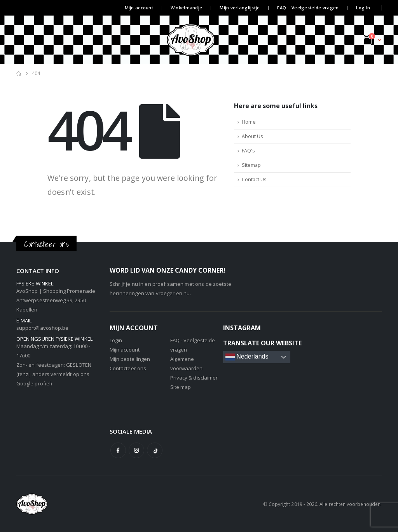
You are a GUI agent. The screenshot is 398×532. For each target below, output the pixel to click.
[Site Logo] (199, 40)
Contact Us (254, 179)
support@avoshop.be (42, 328)
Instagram (136, 450)
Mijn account (139, 8)
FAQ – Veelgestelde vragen (308, 8)
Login (116, 340)
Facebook (118, 450)
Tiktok (155, 450)
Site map (181, 387)
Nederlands (247, 357)
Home (249, 122)
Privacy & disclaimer (194, 378)
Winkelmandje (186, 8)
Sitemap (251, 165)
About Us (252, 136)
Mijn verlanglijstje (240, 8)
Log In (363, 8)
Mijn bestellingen (130, 359)
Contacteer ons (128, 368)
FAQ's (248, 151)
